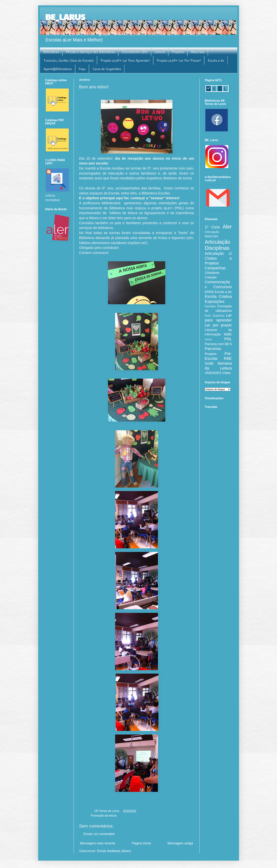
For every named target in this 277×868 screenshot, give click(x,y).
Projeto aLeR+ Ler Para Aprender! (125, 60)
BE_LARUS (65, 17)
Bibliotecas (51, 52)
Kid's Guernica (215, 316)
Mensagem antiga (180, 843)
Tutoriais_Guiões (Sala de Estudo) (68, 60)
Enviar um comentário (99, 834)
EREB (209, 292)
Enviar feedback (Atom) (114, 851)
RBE (228, 358)
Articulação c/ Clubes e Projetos (218, 258)
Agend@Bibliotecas (58, 69)
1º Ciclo (212, 227)
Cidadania (212, 273)
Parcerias (213, 349)
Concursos (222, 287)
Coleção (211, 277)
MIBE (228, 334)
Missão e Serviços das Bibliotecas (90, 52)
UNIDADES (213, 373)
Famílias (210, 306)
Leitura (160, 52)
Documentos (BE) (135, 52)
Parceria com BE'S (218, 344)
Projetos (178, 52)
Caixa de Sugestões (107, 69)
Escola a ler (216, 60)
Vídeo (227, 373)
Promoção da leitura (104, 815)
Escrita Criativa (218, 296)
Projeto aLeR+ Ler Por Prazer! (179, 60)
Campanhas (215, 268)
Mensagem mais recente (98, 843)
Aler (227, 227)
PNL (228, 339)
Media (208, 339)
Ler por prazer (218, 325)
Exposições (215, 301)
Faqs (82, 69)
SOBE (209, 364)
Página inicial (141, 843)
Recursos (198, 52)
